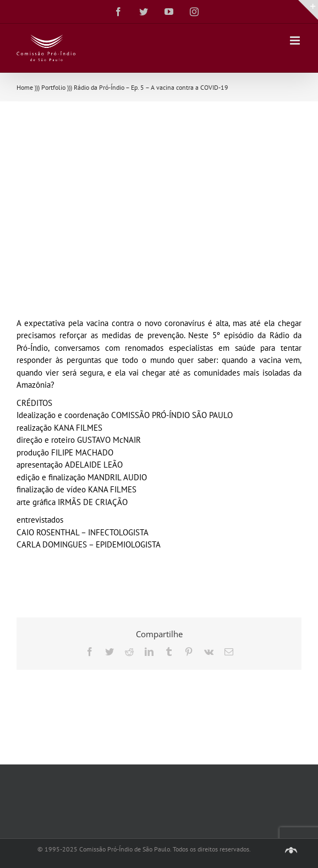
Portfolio (53, 87)
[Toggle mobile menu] (296, 40)
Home (25, 87)
